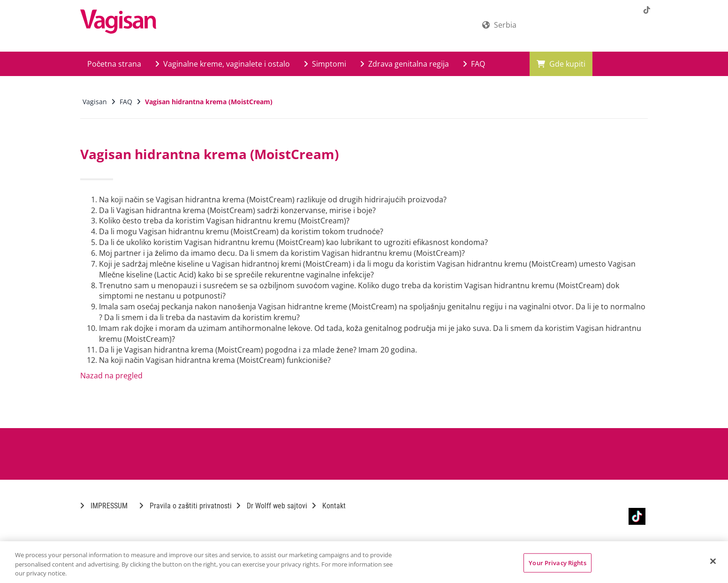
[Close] (713, 561)
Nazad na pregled (111, 376)
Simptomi (325, 64)
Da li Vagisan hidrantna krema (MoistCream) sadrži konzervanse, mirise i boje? (237, 210)
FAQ (474, 64)
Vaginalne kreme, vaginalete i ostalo (223, 64)
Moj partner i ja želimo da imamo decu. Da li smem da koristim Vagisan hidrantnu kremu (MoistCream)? (282, 253)
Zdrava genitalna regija (405, 64)
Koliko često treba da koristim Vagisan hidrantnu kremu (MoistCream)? (224, 221)
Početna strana (114, 64)
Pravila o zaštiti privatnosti (186, 506)
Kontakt (329, 506)
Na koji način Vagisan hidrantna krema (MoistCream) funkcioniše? (215, 360)
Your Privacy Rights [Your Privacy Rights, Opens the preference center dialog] (557, 562)
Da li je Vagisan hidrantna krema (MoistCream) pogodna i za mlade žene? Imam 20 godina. (258, 350)
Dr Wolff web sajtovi (272, 506)
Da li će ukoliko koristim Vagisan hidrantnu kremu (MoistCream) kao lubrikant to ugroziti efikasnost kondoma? (293, 242)
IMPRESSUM (104, 506)
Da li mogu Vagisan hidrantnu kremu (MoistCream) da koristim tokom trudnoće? (241, 231)
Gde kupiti (561, 64)
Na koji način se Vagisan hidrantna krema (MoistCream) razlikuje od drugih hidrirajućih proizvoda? (273, 199)
